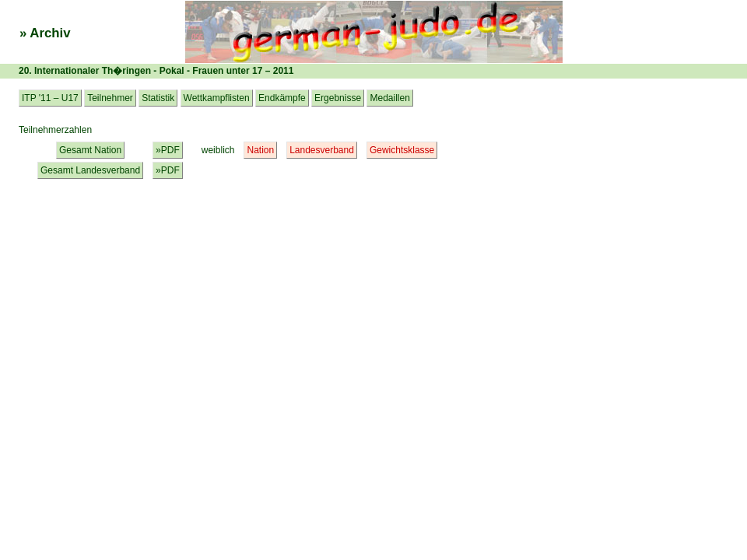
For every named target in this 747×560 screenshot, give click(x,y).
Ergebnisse (338, 98)
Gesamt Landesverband (90, 170)
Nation (260, 150)
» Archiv (45, 33)
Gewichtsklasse (402, 150)
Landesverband (322, 150)
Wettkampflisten (217, 98)
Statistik (158, 98)
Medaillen (389, 98)
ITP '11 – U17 (50, 98)
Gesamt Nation (90, 150)
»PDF (168, 150)
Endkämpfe (282, 98)
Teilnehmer (110, 98)
